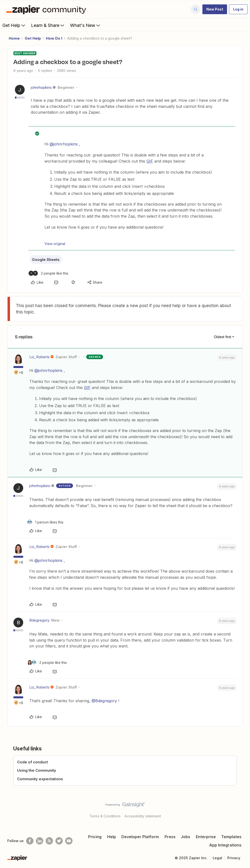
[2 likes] (48, 273)
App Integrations (225, 845)
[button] (215, 9)
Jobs (186, 837)
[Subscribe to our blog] (49, 841)
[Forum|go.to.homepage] (47, 9)
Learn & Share (48, 25)
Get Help (14, 25)
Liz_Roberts (39, 357)
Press (170, 837)
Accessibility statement (143, 816)
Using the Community (37, 770)
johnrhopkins (41, 87)
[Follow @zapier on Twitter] (59, 841)
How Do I (54, 38)
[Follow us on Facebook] (30, 841)
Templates (231, 837)
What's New (86, 25)
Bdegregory (39, 620)
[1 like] (45, 522)
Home (14, 38)
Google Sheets (46, 260)
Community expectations (40, 779)
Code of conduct (32, 762)
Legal (217, 858)
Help (112, 837)
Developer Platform (140, 837)
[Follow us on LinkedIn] (40, 841)
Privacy (234, 858)
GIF (150, 161)
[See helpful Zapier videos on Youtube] (69, 841)
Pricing (95, 837)
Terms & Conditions (105, 816)
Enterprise (206, 837)
